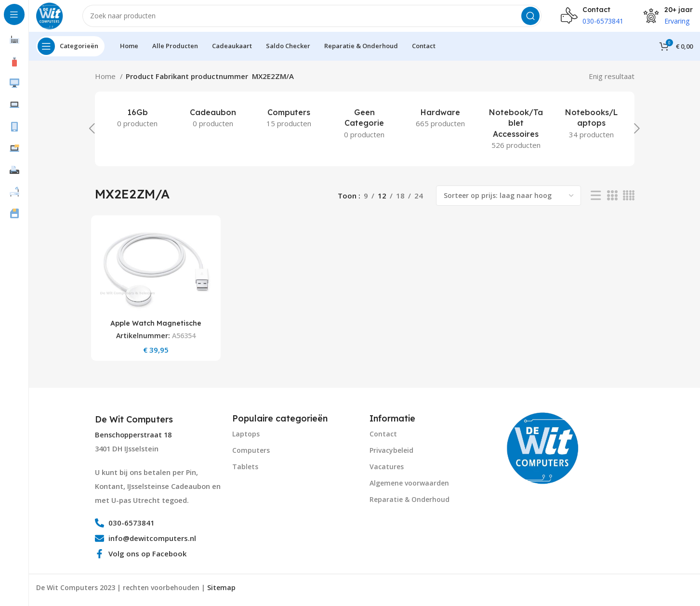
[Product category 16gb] (138, 125)
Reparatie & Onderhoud (409, 504)
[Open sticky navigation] (70, 53)
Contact (383, 438)
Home (106, 83)
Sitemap (221, 592)
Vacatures (387, 471)
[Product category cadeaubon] (213, 125)
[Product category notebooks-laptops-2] (591, 130)
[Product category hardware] (440, 125)
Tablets (245, 471)
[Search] (315, 19)
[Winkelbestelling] (508, 202)
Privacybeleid (391, 454)
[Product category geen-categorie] (364, 130)
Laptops (246, 438)
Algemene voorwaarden (409, 488)
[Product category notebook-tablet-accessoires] (516, 136)
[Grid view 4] (628, 203)
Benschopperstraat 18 (133, 440)
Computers (251, 454)
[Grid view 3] (612, 203)
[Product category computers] (289, 125)
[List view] (595, 203)
